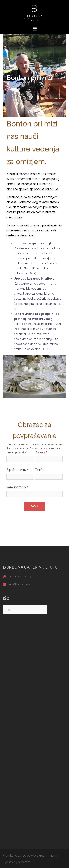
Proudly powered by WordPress (24, 855)
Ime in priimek (17, 452)
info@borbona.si (20, 584)
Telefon (40, 470)
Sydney (8, 862)
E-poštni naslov (17, 470)
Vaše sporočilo (17, 487)
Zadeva (41, 452)
